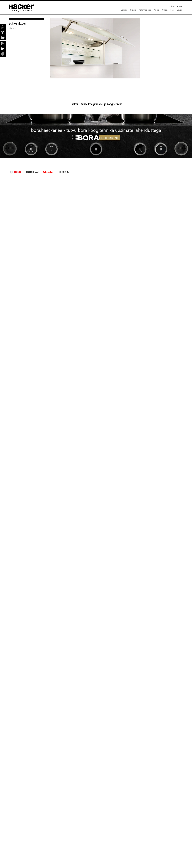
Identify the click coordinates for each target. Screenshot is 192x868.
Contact (180, 10)
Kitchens (133, 10)
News (172, 10)
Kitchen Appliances (145, 10)
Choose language (176, 6)
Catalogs (165, 10)
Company (124, 10)
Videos (157, 10)
